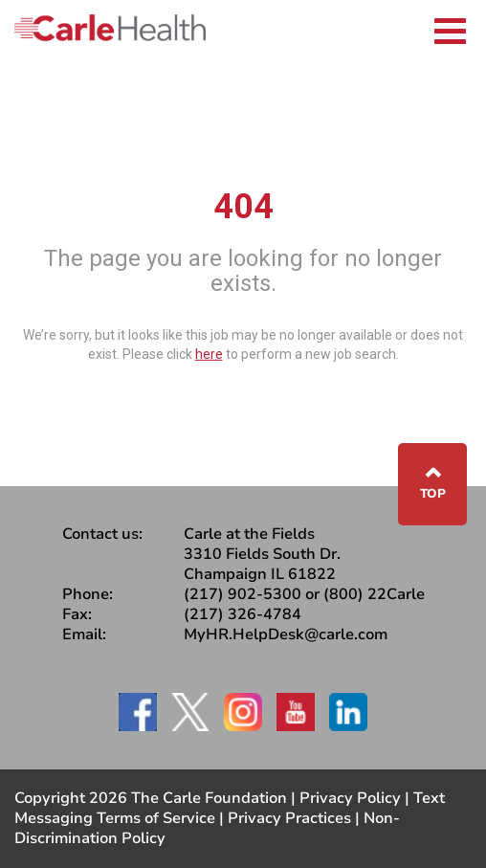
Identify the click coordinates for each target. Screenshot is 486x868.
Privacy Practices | (296, 818)
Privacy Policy (350, 798)
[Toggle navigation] (450, 28)
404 (243, 207)
